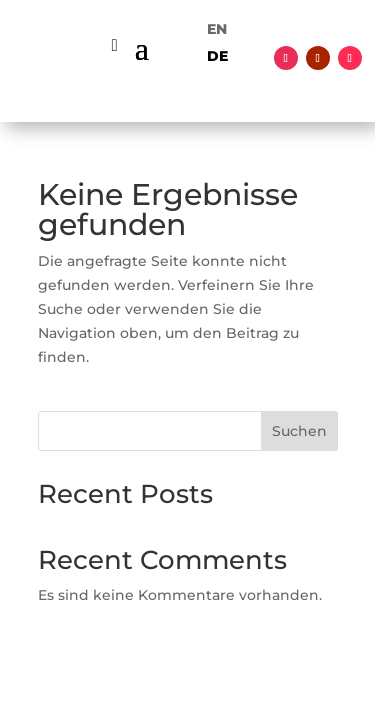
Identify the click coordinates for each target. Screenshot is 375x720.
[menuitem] (217, 29)
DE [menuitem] (217, 56)
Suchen (299, 431)
